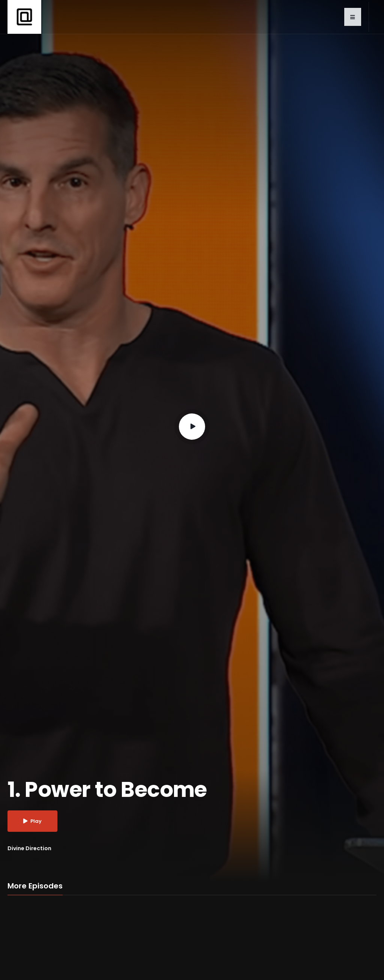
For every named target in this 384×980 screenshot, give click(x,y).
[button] (353, 17)
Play (32, 821)
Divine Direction (29, 848)
